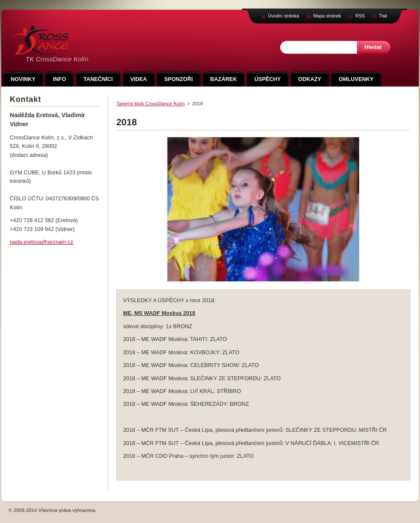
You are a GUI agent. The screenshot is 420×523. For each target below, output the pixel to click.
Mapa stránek (327, 16)
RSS (360, 16)
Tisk (383, 16)
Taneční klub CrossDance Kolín (151, 104)
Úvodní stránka (283, 16)
